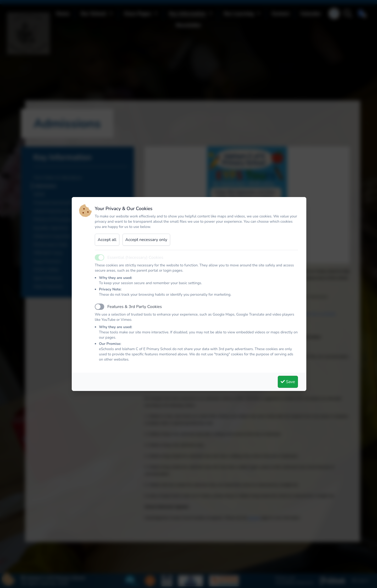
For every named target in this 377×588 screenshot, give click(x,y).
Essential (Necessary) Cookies (135, 257)
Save (288, 382)
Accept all (107, 240)
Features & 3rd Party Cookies (135, 307)
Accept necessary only (146, 240)
